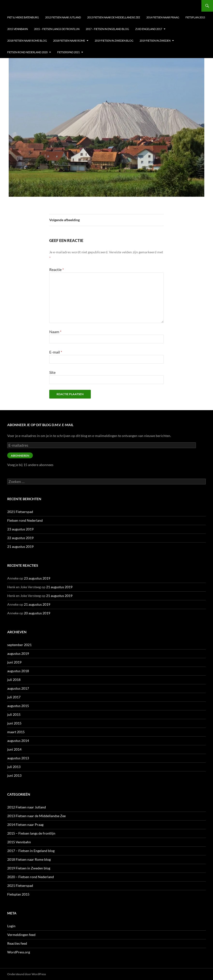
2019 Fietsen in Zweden (155, 41)
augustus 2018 (18, 671)
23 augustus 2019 (20, 529)
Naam (55, 332)
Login (11, 926)
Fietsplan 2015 (195, 17)
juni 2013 (14, 775)
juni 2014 (14, 749)
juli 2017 (14, 697)
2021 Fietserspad (20, 512)
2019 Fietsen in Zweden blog (114, 41)
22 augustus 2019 (20, 538)
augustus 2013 (18, 758)
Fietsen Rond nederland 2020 (27, 52)
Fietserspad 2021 (68, 52)
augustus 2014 (18, 741)
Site (52, 372)
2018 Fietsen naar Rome (69, 41)
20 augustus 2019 (37, 613)
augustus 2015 (18, 706)
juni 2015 (14, 723)
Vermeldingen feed (21, 935)
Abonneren (20, 456)
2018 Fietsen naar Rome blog (27, 41)
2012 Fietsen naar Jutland (63, 17)
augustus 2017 (18, 688)
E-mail (56, 352)
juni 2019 (14, 662)
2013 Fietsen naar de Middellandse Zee (114, 17)
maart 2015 (16, 732)
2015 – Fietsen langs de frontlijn (57, 29)
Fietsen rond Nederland (25, 520)
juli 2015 (14, 714)
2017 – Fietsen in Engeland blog (107, 29)
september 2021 (19, 645)
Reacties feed (17, 943)
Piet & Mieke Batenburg (23, 17)
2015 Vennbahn (18, 29)
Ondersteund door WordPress (27, 974)
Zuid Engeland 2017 (149, 29)
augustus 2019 (18, 653)
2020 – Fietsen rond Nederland (31, 877)
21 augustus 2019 (20, 547)
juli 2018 (14, 680)
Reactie (57, 269)
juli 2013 (14, 767)
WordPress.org (19, 952)
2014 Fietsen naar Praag (163, 17)
